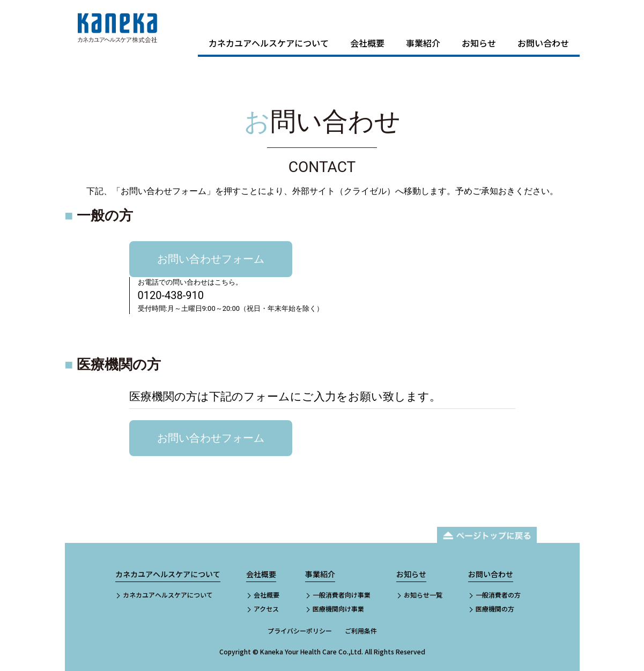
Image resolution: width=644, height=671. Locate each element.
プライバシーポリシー (300, 631)
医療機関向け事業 (338, 609)
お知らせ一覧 (423, 595)
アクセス (266, 609)
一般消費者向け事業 (342, 595)
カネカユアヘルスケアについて (269, 43)
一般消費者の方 (498, 595)
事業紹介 (423, 43)
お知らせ (479, 43)
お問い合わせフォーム (211, 259)
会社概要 (367, 43)
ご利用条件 (361, 631)
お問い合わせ (543, 43)
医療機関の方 (495, 609)
